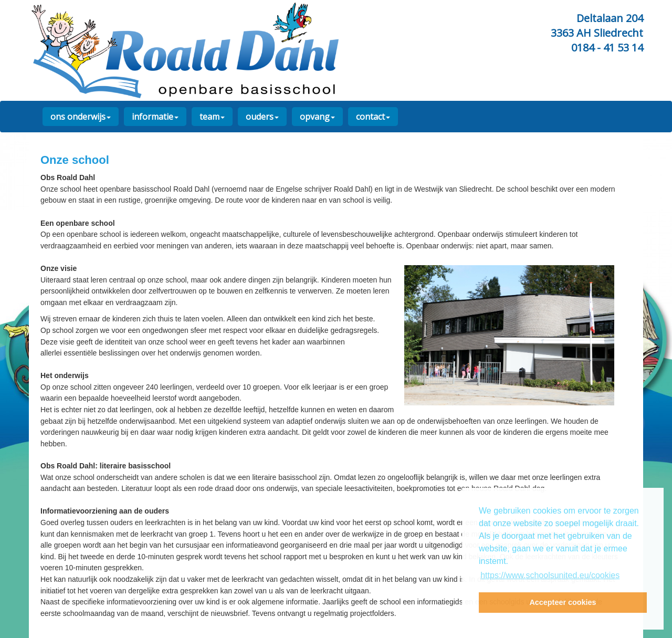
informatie (155, 117)
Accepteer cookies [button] (563, 602)
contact (373, 117)
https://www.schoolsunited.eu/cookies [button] (550, 575)
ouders (262, 117)
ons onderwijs (81, 117)
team (212, 117)
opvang (317, 117)
